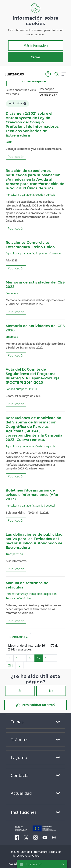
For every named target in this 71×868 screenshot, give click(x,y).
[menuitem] (17, 837)
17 (40, 659)
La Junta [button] (19, 757)
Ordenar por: (46, 89)
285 (12, 666)
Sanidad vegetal (45, 505)
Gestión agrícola (45, 195)
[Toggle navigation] (29, 74)
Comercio (55, 253)
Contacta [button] (20, 775)
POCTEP (34, 389)
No (51, 691)
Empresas (41, 253)
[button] (48, 74)
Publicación (16, 157)
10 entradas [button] (20, 638)
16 (32, 659)
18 (48, 659)
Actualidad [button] (21, 793)
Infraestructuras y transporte (24, 594)
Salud (9, 142)
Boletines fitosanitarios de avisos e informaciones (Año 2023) (32, 495)
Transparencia (14, 554)
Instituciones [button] (24, 812)
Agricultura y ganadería (20, 195)
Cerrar (35, 57)
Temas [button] (17, 722)
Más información (35, 45)
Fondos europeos (17, 389)
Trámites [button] (20, 739)
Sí (20, 691)
